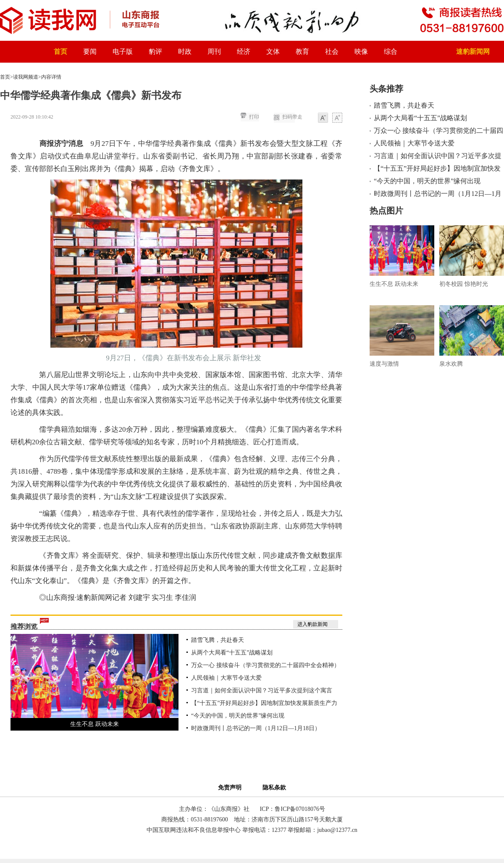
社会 (332, 51)
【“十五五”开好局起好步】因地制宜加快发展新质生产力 (264, 703)
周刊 (214, 51)
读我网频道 (26, 77)
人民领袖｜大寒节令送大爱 (226, 678)
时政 (185, 51)
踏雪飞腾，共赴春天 (218, 640)
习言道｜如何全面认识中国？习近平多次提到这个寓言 (262, 690)
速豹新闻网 (473, 51)
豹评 (155, 51)
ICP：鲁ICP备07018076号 (292, 809)
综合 (391, 51)
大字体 (337, 118)
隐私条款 (274, 788)
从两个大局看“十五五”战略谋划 (232, 653)
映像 (361, 51)
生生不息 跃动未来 (94, 724)
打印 (254, 117)
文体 (273, 51)
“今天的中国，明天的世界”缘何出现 (238, 716)
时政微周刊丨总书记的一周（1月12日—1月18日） (256, 728)
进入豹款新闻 (312, 624)
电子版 (123, 51)
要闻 (90, 51)
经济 (244, 51)
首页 (60, 51)
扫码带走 (292, 117)
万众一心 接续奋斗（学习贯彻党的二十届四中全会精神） (265, 665)
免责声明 (231, 788)
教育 (302, 51)
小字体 (323, 118)
